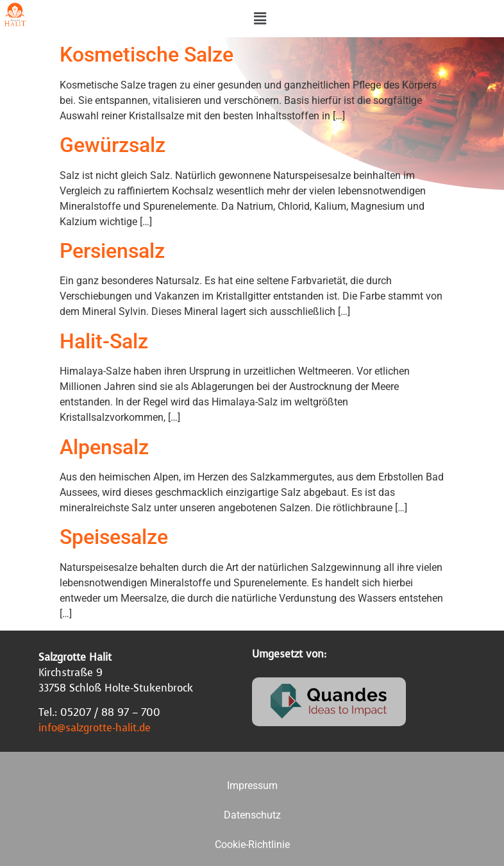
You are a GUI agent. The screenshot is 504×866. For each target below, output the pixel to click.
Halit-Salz (104, 341)
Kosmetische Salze (147, 55)
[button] (260, 19)
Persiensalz (112, 251)
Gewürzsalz (113, 145)
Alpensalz (104, 447)
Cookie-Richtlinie (252, 845)
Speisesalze (114, 537)
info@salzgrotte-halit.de (95, 728)
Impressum (252, 785)
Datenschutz (252, 815)
